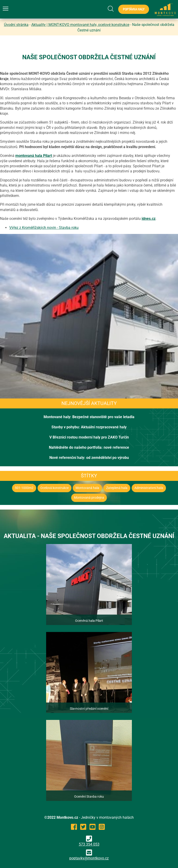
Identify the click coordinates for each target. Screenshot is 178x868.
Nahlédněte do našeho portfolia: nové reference (89, 447)
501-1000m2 (24, 488)
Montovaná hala (87, 488)
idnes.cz (149, 219)
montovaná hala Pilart (34, 156)
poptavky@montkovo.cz (89, 858)
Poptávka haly (134, 9)
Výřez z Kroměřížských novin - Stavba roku (44, 228)
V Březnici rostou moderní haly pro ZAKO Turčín (89, 437)
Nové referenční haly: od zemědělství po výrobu (89, 458)
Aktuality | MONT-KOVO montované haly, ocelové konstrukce (80, 25)
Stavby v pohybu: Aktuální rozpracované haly (89, 427)
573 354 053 (89, 841)
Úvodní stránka (16, 25)
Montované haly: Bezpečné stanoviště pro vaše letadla (89, 417)
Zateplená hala (117, 488)
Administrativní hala (149, 488)
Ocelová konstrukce (54, 488)
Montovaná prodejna (89, 498)
